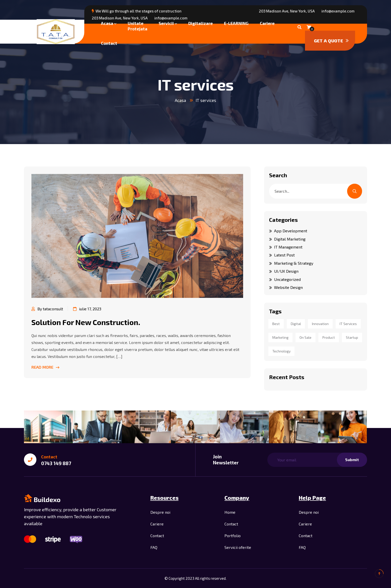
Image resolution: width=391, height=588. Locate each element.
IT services (206, 100)
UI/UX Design (286, 271)
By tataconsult (47, 309)
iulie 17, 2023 (87, 309)
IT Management (288, 247)
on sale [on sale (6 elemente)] (305, 337)
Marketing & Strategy (294, 263)
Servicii (166, 23)
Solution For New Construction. (86, 322)
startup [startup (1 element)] (352, 337)
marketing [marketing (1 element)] (280, 337)
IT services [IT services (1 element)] (348, 324)
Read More (45, 367)
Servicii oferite (238, 547)
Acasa (107, 23)
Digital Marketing (290, 239)
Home (230, 512)
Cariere (267, 23)
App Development (291, 231)
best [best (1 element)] (276, 324)
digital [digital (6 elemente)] (296, 324)
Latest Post (284, 255)
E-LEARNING (236, 23)
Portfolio (233, 536)
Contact (109, 43)
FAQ (154, 547)
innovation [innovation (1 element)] (320, 324)
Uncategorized (287, 279)
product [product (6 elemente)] (329, 337)
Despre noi (160, 512)
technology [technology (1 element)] (281, 351)
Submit (352, 460)
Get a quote (331, 41)
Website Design (288, 287)
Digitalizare (200, 23)
